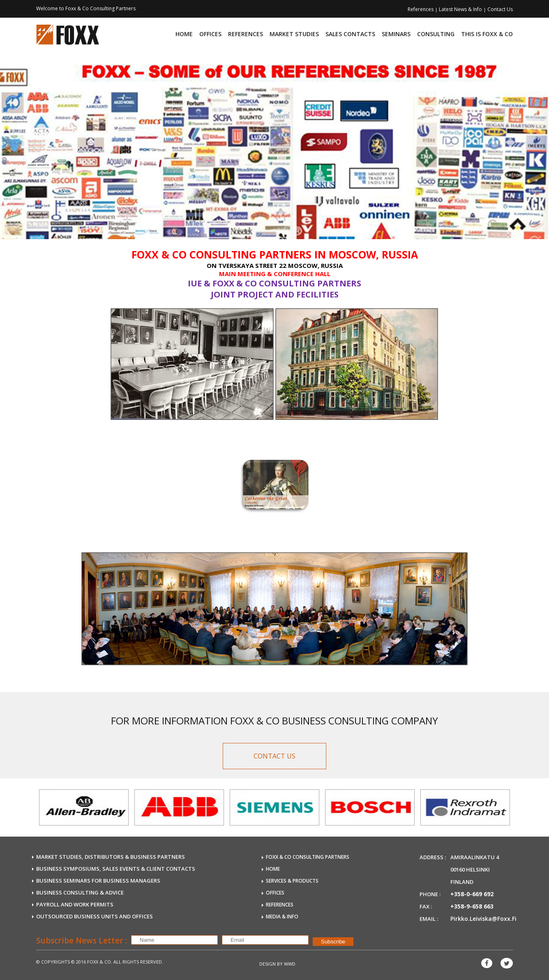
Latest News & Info (461, 9)
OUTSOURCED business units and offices (95, 916)
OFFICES (275, 893)
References (421, 9)
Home (184, 34)
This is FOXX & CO (487, 34)
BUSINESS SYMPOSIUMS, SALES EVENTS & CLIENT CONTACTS (116, 869)
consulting (436, 34)
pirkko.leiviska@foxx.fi (483, 919)
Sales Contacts (350, 34)
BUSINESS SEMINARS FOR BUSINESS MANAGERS (98, 881)
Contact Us (500, 9)
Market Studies (294, 34)
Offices (210, 34)
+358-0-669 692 (472, 894)
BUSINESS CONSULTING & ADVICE (80, 892)
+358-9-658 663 (472, 906)
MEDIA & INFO (282, 917)
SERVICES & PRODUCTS (292, 881)
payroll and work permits (75, 904)
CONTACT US (274, 756)
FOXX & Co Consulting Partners (308, 857)
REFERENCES (280, 905)
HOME (273, 869)
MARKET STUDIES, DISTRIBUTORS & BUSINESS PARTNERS (111, 857)
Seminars (396, 34)
